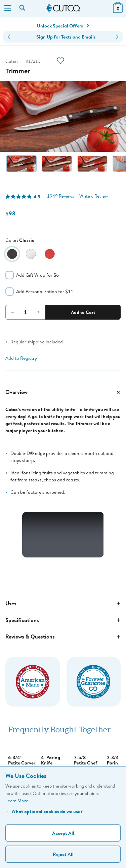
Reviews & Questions (63, 637)
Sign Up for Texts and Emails (66, 37)
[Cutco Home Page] (63, 8)
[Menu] (8, 9)
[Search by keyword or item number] (23, 8)
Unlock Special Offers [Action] (63, 26)
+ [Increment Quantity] (38, 312)
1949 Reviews (60, 196)
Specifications (63, 620)
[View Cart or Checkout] (118, 11)
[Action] (60, 61)
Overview (63, 392)
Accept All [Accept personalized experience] (63, 833)
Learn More (17, 801)
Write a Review (94, 196)
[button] (9, 37)
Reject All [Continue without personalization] (63, 854)
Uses (63, 603)
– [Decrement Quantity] (13, 312)
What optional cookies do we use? (44, 811)
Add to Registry (21, 358)
